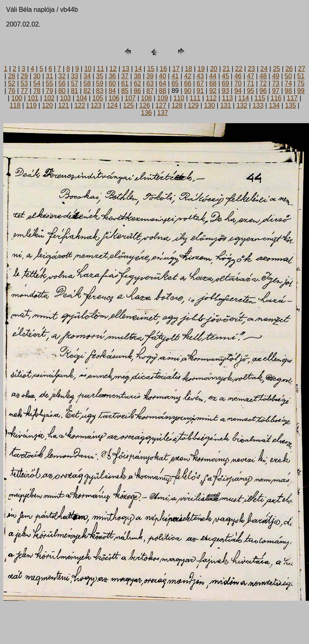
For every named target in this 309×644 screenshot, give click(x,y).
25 (276, 69)
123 (96, 105)
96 (263, 91)
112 (211, 98)
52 (12, 83)
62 (137, 83)
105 (98, 98)
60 (112, 83)
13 (126, 69)
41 (175, 76)
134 (274, 105)
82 (87, 91)
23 (252, 69)
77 (24, 91)
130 (209, 105)
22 (239, 69)
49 (276, 76)
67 (200, 83)
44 (213, 76)
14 (138, 69)
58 (87, 83)
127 (161, 105)
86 (137, 91)
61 (125, 83)
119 (31, 105)
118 (15, 105)
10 (88, 69)
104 (82, 98)
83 (100, 91)
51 (301, 76)
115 (260, 98)
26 (289, 69)
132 (242, 105)
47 (251, 76)
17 (176, 69)
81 (75, 91)
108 (147, 98)
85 (125, 91)
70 (238, 83)
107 (130, 98)
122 (80, 105)
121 (64, 105)
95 (251, 91)
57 (75, 83)
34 (87, 76)
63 (150, 83)
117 (292, 98)
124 (112, 105)
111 (195, 98)
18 (188, 69)
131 (226, 105)
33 (75, 76)
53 (24, 83)
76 (12, 91)
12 (113, 69)
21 (226, 69)
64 (163, 83)
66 (188, 83)
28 (12, 76)
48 (263, 76)
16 (163, 69)
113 (228, 98)
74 (288, 83)
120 (47, 105)
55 (49, 83)
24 (264, 69)
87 (150, 91)
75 (301, 83)
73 (276, 83)
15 (151, 69)
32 (62, 76)
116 (276, 98)
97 (276, 91)
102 (49, 98)
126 (145, 105)
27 (302, 69)
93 (225, 91)
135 (290, 105)
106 (114, 98)
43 (200, 76)
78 (37, 91)
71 (251, 83)
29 (24, 76)
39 (150, 76)
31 (49, 76)
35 (100, 76)
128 (177, 105)
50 (288, 76)
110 (179, 98)
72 (263, 83)
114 (244, 98)
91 (200, 91)
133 (258, 105)
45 (225, 76)
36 (112, 76)
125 (129, 105)
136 (147, 113)
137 (163, 113)
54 (37, 83)
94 (238, 91)
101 (33, 98)
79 (49, 91)
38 (137, 76)
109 (163, 98)
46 (238, 76)
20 (214, 69)
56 (62, 83)
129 (193, 105)
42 (188, 76)
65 (175, 83)
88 (163, 91)
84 (112, 91)
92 (213, 91)
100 (17, 98)
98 (288, 91)
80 (62, 91)
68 (213, 83)
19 (201, 69)
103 (65, 98)
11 (101, 69)
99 (301, 91)
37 (125, 76)
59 (100, 83)
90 (188, 91)
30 (37, 76)
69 (225, 83)
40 (163, 76)
